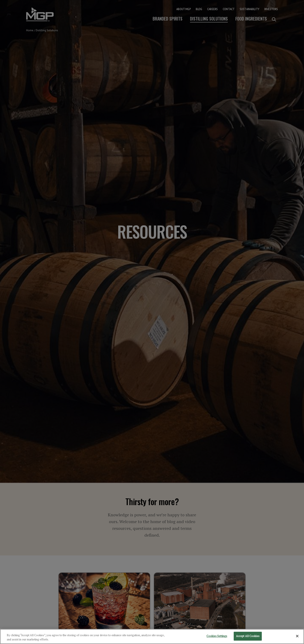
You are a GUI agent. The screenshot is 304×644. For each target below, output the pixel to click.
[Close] (297, 637)
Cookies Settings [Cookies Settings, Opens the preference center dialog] (217, 637)
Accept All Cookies (248, 637)
